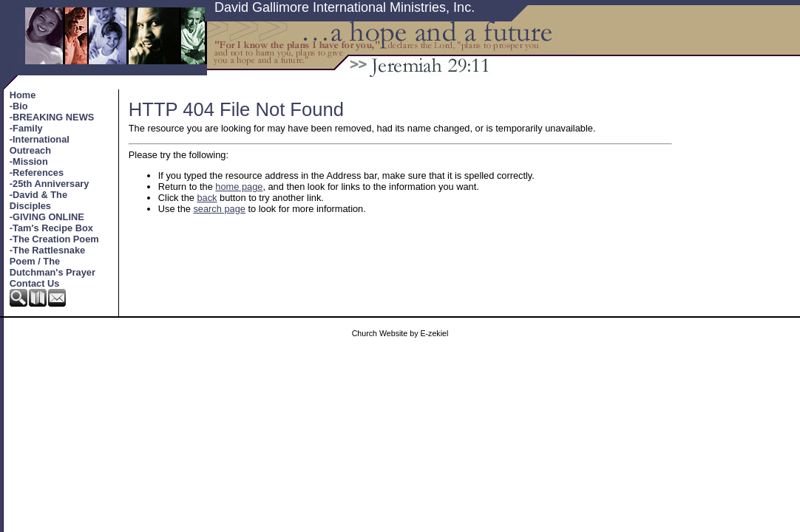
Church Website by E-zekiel (400, 333)
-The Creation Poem (54, 239)
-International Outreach (40, 145)
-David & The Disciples (38, 200)
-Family (26, 128)
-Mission (29, 161)
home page (239, 187)
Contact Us (35, 283)
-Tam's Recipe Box (51, 228)
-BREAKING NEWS (52, 117)
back (207, 198)
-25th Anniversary (50, 184)
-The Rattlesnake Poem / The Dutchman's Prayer (52, 261)
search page (219, 209)
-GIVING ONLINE (47, 217)
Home (23, 95)
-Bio (19, 106)
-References (37, 173)
